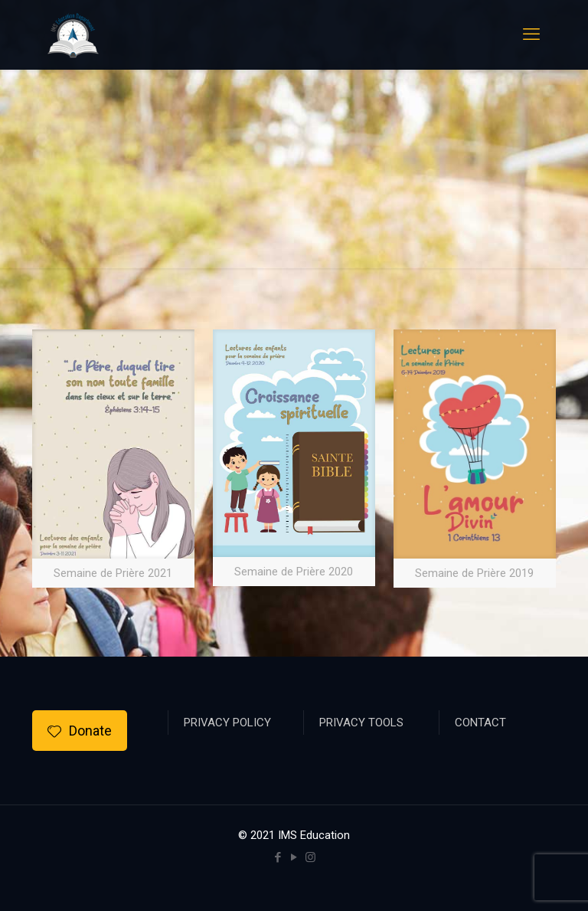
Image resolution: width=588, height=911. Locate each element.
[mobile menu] (531, 34)
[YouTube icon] (294, 857)
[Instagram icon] (310, 857)
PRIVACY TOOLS (361, 723)
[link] (113, 459)
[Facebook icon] (278, 857)
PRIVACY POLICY (227, 723)
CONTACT (480, 723)
